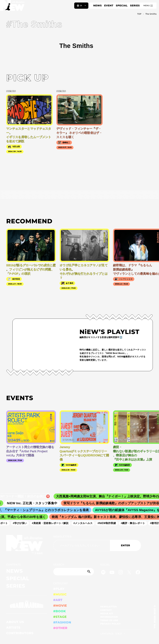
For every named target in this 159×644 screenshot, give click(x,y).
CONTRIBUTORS (20, 633)
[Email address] (82, 545)
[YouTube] (112, 573)
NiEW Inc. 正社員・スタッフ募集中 (34, 503)
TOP (139, 14)
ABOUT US (15, 622)
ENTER (126, 545)
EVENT (109, 6)
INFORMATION (109, 617)
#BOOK (60, 611)
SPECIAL (122, 6)
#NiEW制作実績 (108, 523)
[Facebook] (138, 573)
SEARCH (59, 565)
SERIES (135, 6)
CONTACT (106, 610)
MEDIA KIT (107, 613)
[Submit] (89, 572)
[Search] (74, 572)
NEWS (98, 6)
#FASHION (62, 622)
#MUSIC (60, 594)
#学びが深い (21, 523)
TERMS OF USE (109, 620)
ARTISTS (13, 628)
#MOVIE (60, 606)
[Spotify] (103, 573)
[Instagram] (121, 573)
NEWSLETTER (62, 537)
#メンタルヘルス (85, 523)
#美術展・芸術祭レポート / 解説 (52, 523)
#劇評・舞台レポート (134, 523)
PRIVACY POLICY (110, 624)
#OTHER (60, 628)
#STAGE (60, 617)
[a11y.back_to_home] (13, 7)
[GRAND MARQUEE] (27, 604)
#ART (58, 600)
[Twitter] (129, 573)
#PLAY (59, 589)
